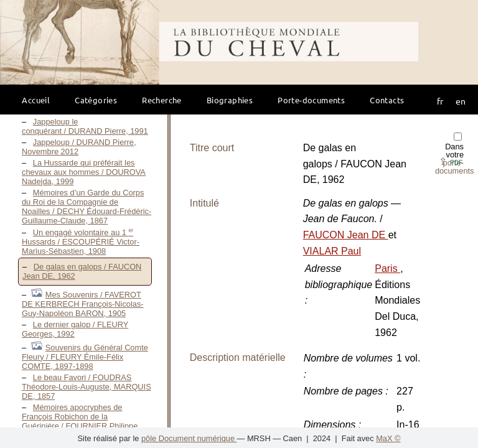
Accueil (36, 100)
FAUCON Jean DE (346, 235)
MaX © (388, 438)
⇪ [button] (451, 161)
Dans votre (455, 154)
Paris (387, 268)
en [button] (461, 101)
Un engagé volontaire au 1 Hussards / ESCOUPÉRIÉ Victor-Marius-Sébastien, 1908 (81, 242)
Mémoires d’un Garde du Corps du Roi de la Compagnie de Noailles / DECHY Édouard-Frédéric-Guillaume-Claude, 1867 (87, 207)
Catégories (96, 100)
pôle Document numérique (189, 438)
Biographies (230, 100)
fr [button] (440, 101)
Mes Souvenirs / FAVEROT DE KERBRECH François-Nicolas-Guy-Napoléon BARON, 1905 (83, 304)
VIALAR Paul (332, 251)
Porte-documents (311, 100)
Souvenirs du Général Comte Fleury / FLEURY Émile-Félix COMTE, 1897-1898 (85, 357)
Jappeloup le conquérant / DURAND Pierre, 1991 (85, 126)
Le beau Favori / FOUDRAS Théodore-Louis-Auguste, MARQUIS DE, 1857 (87, 387)
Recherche (162, 100)
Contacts (387, 100)
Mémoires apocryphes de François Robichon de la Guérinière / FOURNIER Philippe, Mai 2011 (81, 421)
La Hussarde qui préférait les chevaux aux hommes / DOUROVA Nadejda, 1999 (84, 172)
